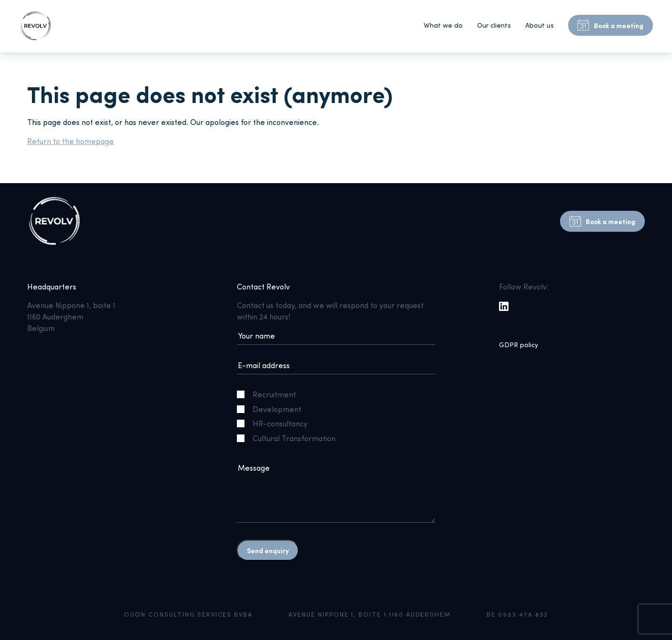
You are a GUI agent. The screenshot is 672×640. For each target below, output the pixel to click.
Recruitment (270, 394)
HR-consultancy (276, 423)
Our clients (494, 25)
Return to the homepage (71, 141)
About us (540, 25)
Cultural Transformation (290, 438)
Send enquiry (268, 550)
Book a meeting (611, 25)
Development (273, 409)
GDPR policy (519, 345)
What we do (443, 25)
